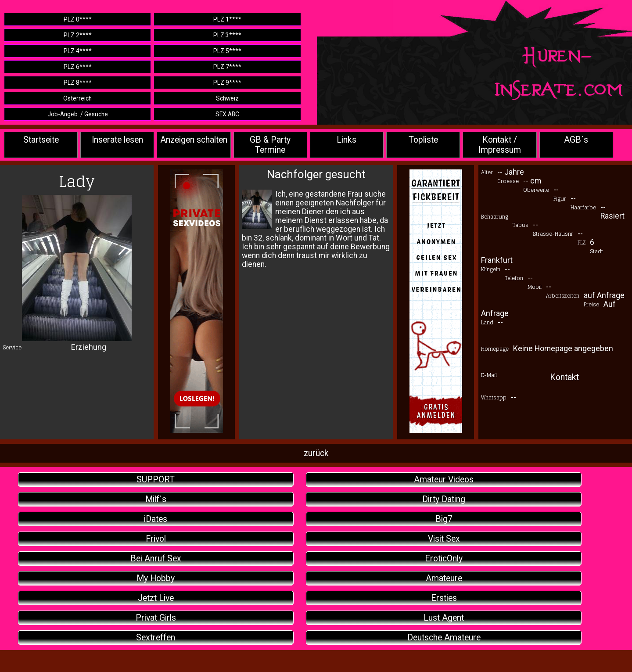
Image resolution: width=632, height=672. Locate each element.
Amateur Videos (444, 480)
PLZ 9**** (227, 83)
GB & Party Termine (270, 145)
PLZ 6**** (78, 67)
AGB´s (576, 140)
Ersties (444, 598)
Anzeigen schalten (194, 140)
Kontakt (564, 377)
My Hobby (156, 578)
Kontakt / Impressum (500, 145)
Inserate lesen (117, 140)
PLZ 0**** (78, 19)
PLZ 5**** (227, 51)
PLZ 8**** (78, 83)
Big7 (444, 519)
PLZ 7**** (227, 67)
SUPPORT (156, 480)
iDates (156, 519)
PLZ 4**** (78, 51)
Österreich (77, 98)
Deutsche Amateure (444, 638)
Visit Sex (444, 539)
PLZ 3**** (227, 35)
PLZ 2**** (78, 35)
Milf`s (156, 499)
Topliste (423, 140)
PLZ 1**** (227, 19)
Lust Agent (444, 618)
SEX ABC (227, 114)
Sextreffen (156, 638)
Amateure (444, 578)
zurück (316, 453)
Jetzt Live (156, 598)
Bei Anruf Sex (156, 559)
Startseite (41, 140)
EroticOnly (444, 559)
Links (347, 140)
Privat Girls (156, 618)
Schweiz (227, 98)
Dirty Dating (444, 499)
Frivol (156, 539)
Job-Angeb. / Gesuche (78, 114)
